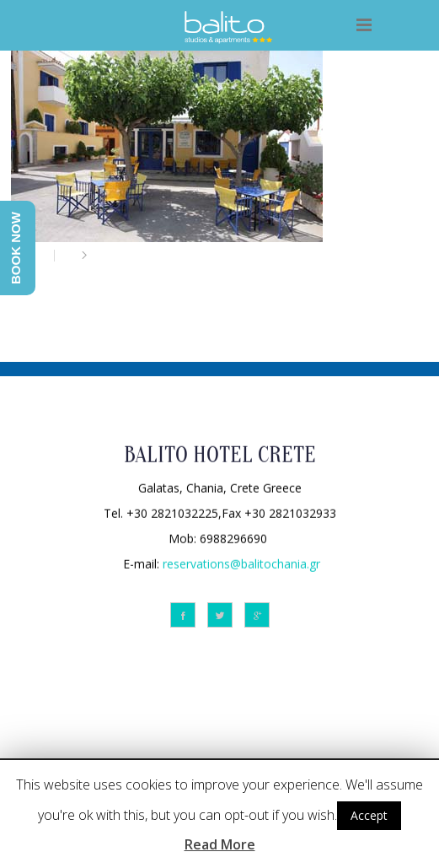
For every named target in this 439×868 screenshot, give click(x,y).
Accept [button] (369, 815)
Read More (220, 844)
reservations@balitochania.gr (241, 562)
